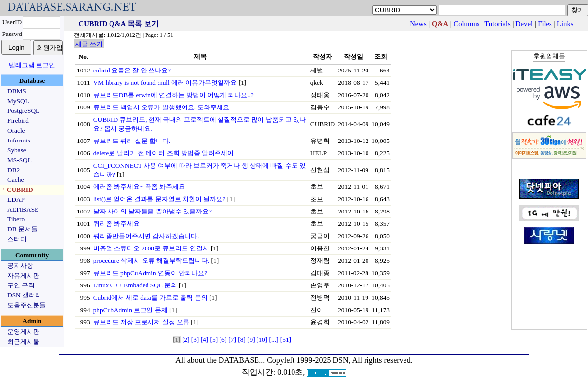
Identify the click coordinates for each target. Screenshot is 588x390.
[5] (214, 339)
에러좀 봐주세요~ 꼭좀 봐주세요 (139, 187)
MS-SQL (19, 160)
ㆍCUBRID (17, 190)
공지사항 (20, 266)
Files (545, 24)
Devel (524, 24)
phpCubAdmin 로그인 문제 (130, 310)
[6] (223, 339)
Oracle (16, 130)
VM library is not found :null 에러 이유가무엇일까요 (165, 83)
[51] (286, 339)
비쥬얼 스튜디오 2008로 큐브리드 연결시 (151, 248)
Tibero (16, 219)
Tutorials (497, 24)
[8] (242, 339)
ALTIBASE (23, 209)
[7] (232, 339)
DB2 (14, 170)
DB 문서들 (22, 229)
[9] (251, 339)
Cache (16, 180)
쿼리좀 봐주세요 (116, 224)
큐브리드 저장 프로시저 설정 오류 (141, 322)
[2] (186, 339)
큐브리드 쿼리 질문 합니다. (132, 141)
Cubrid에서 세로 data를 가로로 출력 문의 (150, 298)
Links (565, 24)
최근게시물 (23, 341)
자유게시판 (23, 275)
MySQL (18, 101)
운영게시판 (23, 332)
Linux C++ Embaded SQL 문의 (135, 285)
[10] (262, 339)
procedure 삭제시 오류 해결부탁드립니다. (151, 261)
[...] (274, 339)
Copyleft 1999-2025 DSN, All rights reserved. (340, 360)
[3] (195, 339)
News (418, 24)
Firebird (18, 121)
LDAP (16, 199)
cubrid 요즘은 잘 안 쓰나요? (132, 70)
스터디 (17, 239)
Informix (19, 140)
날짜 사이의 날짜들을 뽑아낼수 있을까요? (152, 211)
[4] (205, 339)
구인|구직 (21, 285)
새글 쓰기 (89, 44)
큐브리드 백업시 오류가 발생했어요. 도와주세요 (162, 107)
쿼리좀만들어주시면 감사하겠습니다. (146, 236)
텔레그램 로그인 (32, 65)
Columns (466, 24)
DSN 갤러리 (24, 295)
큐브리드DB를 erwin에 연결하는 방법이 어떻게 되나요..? (173, 95)
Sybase (17, 150)
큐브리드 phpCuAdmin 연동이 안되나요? (150, 273)
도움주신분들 (27, 305)
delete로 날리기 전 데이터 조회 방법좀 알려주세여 (164, 153)
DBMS (17, 91)
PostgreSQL (23, 111)
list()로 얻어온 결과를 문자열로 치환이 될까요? (160, 199)
